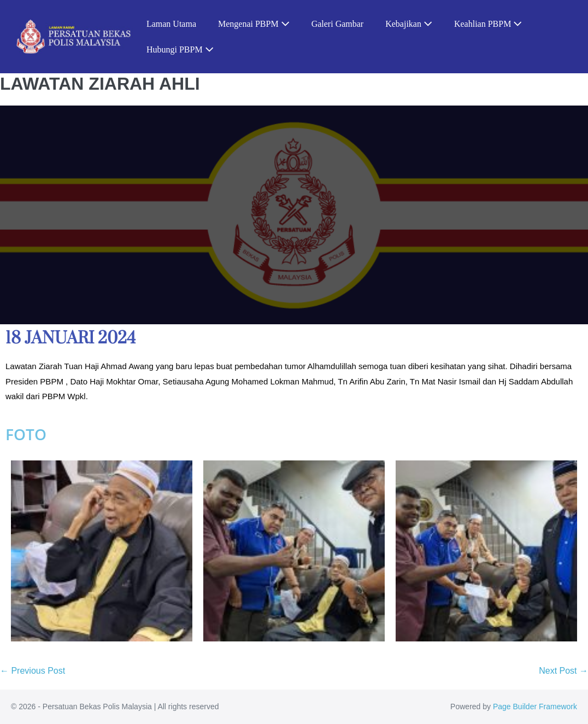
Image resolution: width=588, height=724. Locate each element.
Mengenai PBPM (254, 24)
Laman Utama (171, 24)
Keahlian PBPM (488, 24)
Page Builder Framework (535, 707)
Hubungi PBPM (180, 49)
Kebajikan (409, 24)
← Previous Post (33, 671)
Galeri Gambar (338, 24)
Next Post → (563, 671)
